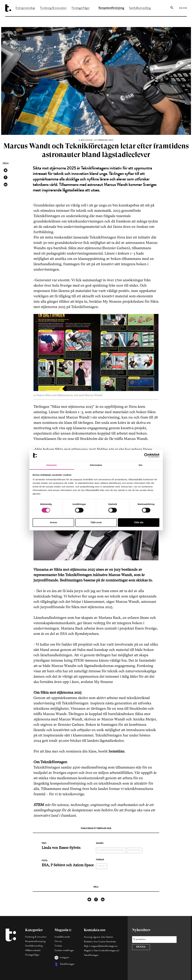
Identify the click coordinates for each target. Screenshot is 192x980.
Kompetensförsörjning (111, 8)
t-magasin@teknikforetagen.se (103, 946)
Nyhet (102, 866)
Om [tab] (140, 465)
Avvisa (53, 523)
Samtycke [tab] (52, 465)
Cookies (58, 946)
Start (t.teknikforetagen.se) (107, 951)
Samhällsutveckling (140, 8)
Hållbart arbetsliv (33, 951)
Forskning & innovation (53, 8)
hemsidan (117, 751)
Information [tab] (96, 465)
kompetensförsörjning (111, 850)
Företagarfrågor (81, 8)
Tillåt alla (139, 523)
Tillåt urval (96, 523)
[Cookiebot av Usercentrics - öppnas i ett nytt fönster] (146, 455)
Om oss (183, 8)
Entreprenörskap (25, 8)
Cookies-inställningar (64, 951)
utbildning (135, 850)
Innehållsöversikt (62, 937)
